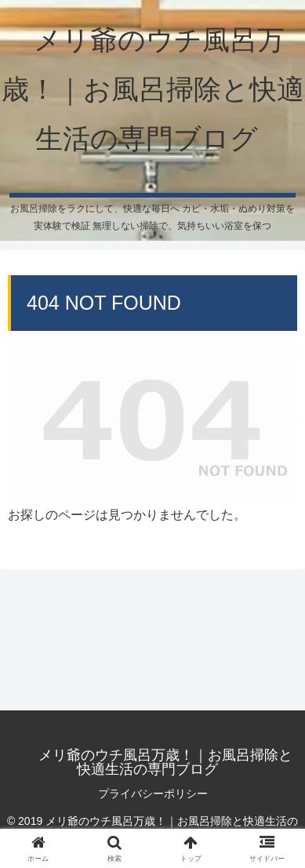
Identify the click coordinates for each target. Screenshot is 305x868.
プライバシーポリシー (153, 794)
